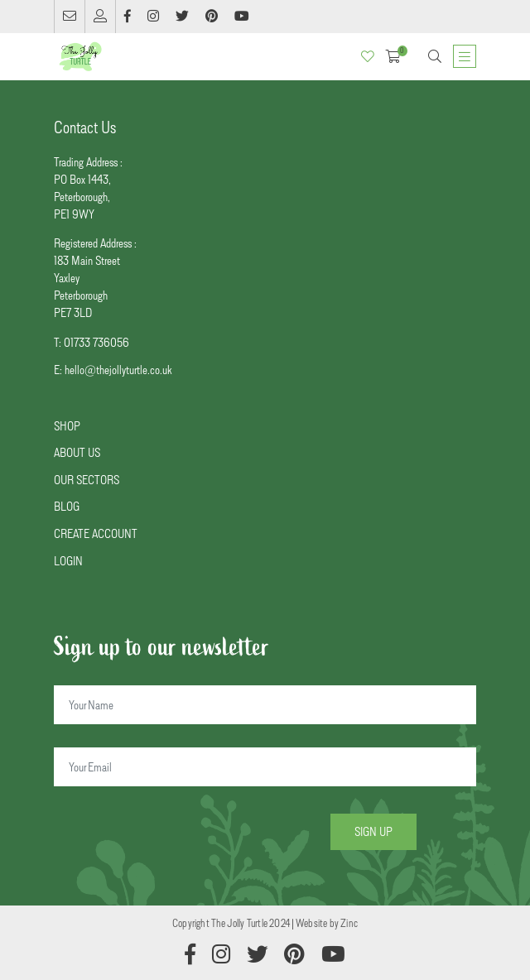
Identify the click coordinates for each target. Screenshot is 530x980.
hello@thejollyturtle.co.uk (118, 370)
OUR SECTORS (87, 480)
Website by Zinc (327, 923)
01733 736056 (96, 342)
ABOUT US (77, 452)
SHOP (67, 426)
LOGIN (68, 561)
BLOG (67, 506)
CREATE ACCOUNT (96, 533)
